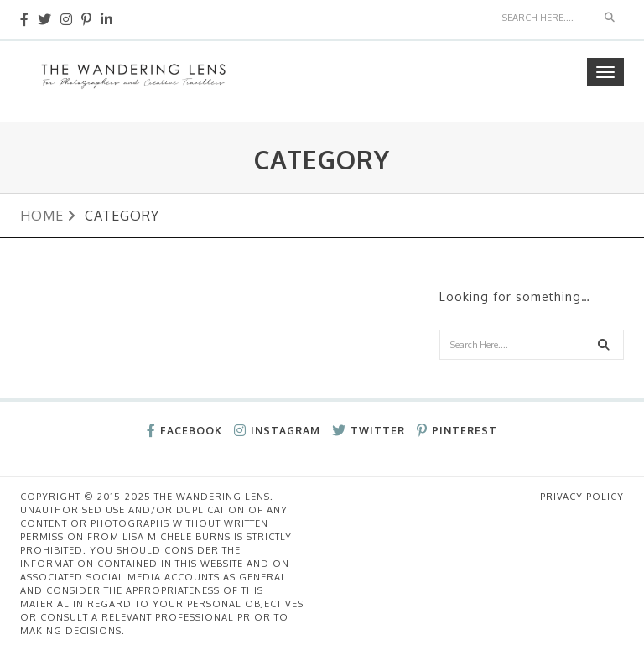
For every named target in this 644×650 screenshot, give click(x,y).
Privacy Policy (582, 497)
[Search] (545, 18)
